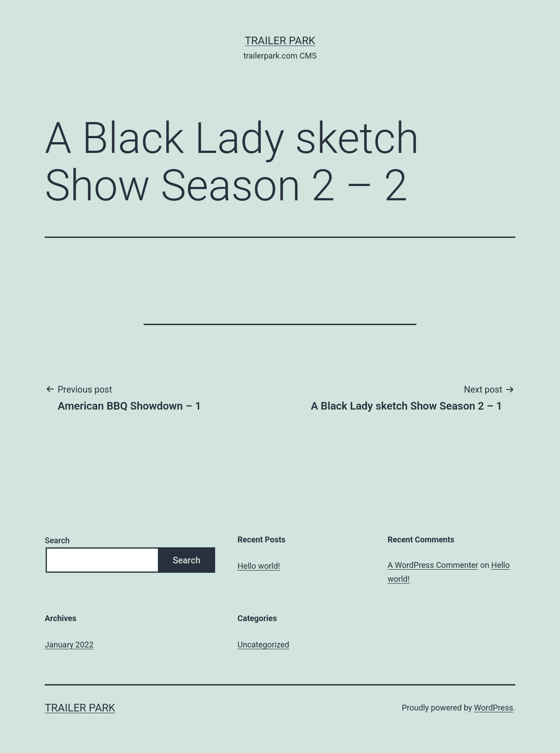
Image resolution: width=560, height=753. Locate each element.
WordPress (494, 708)
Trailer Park (280, 41)
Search (57, 540)
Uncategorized (263, 645)
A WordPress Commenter (433, 565)
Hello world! (259, 566)
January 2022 (69, 645)
